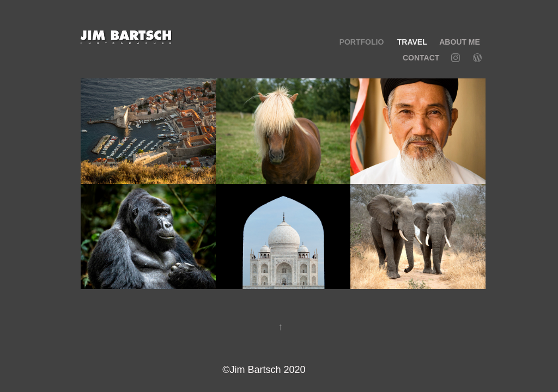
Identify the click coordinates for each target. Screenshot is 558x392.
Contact (421, 58)
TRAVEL (412, 42)
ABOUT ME (460, 42)
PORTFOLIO (362, 42)
